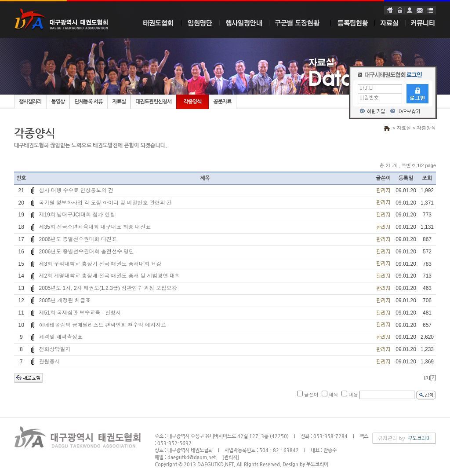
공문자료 (223, 102)
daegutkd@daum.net (192, 457)
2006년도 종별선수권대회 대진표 (78, 239)
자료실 (119, 102)
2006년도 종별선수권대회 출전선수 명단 (87, 252)
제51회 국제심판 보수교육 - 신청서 (80, 313)
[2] (433, 377)
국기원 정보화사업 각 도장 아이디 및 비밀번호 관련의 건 (106, 203)
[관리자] (231, 457)
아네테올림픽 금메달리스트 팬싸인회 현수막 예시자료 (103, 325)
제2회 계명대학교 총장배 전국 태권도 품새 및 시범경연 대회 (110, 276)
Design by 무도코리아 (305, 464)
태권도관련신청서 (153, 102)
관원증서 (50, 362)
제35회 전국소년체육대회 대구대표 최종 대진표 (95, 227)
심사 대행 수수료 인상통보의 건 (76, 190)
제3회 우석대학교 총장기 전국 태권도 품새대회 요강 (100, 264)
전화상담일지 (55, 349)
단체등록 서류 (88, 102)
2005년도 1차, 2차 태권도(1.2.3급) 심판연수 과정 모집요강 (108, 288)
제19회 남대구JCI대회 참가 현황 (77, 215)
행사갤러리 (30, 102)
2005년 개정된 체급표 (65, 300)
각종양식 (192, 102)
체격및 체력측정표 (61, 337)
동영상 (58, 102)
